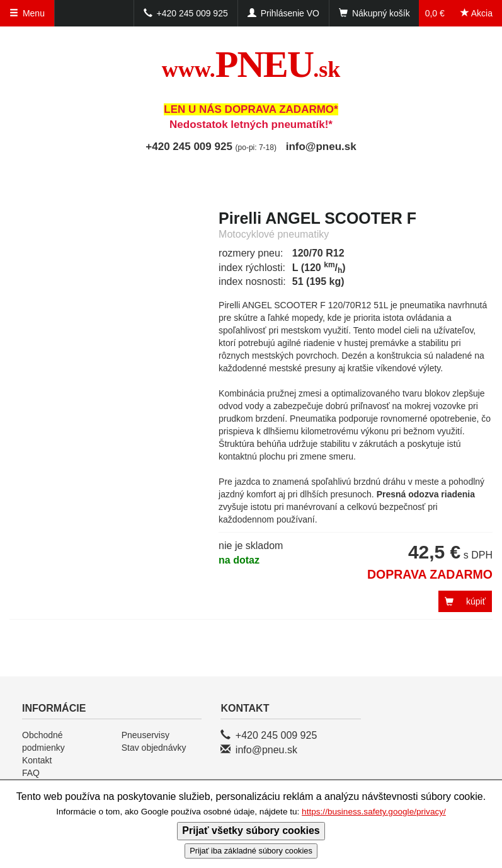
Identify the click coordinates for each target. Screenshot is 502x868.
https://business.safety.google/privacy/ (374, 812)
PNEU (251, 64)
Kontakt (37, 760)
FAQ (31, 773)
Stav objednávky (154, 748)
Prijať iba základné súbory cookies (251, 851)
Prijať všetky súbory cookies (251, 830)
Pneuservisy (145, 735)
